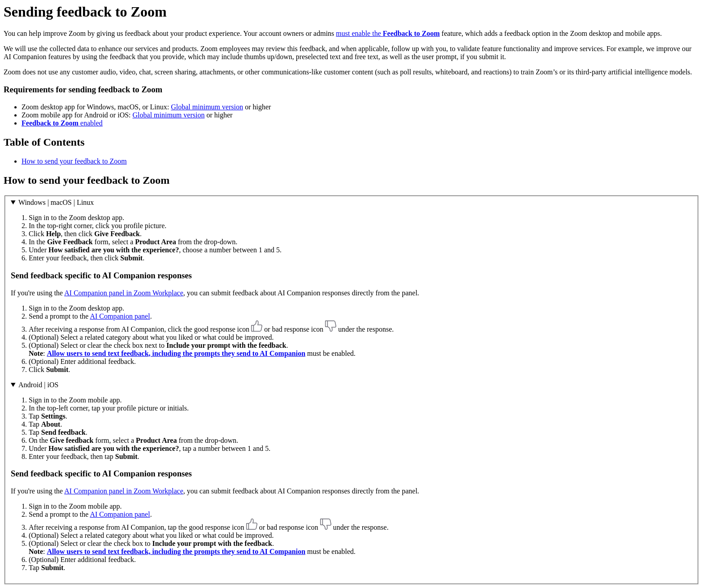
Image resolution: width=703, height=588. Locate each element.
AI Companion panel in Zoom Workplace (124, 293)
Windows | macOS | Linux (56, 202)
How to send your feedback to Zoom (74, 161)
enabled (62, 123)
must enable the (388, 33)
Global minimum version (207, 107)
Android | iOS (38, 385)
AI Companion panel (120, 316)
